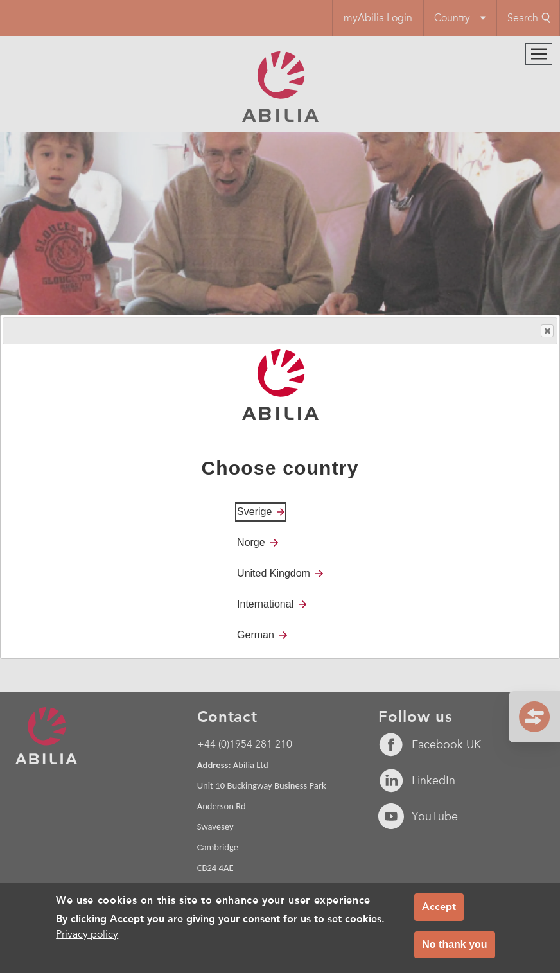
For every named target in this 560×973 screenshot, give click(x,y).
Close (547, 331)
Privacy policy (87, 934)
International (265, 604)
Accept (439, 907)
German (256, 635)
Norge (251, 542)
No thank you (454, 944)
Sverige (254, 512)
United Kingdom (274, 573)
